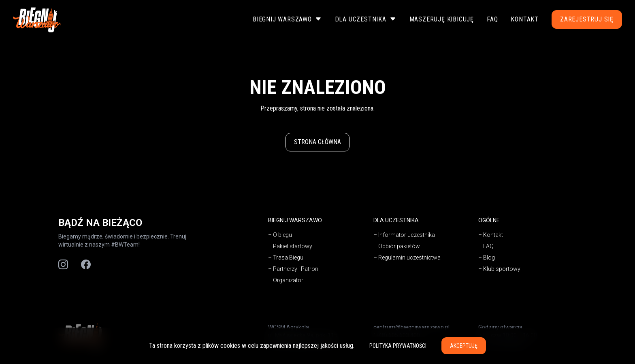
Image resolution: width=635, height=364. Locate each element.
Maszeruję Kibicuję (442, 19)
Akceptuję (464, 346)
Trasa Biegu (288, 258)
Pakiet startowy (293, 246)
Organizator (288, 280)
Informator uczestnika (407, 235)
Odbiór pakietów (399, 246)
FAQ (492, 19)
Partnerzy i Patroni (296, 269)
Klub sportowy (502, 269)
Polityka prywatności (398, 346)
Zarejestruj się (587, 19)
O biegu (282, 235)
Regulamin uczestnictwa (409, 258)
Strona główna (317, 142)
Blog (489, 258)
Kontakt (525, 19)
